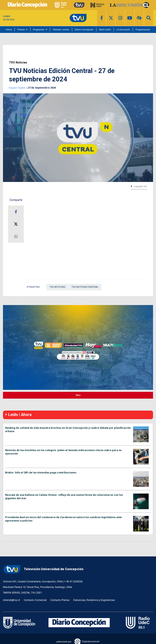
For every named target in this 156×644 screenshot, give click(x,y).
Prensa (21, 30)
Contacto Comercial (35, 600)
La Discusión (123, 30)
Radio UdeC (105, 30)
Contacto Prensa (60, 600)
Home (9, 30)
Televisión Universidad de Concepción (43, 569)
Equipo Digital (17, 88)
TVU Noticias (18, 63)
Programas (39, 30)
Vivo (78, 395)
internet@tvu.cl (11, 600)
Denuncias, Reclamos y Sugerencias (94, 600)
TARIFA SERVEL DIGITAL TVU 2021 (22, 593)
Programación (143, 30)
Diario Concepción (84, 30)
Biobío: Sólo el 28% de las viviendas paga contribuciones (41, 473)
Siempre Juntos (61, 30)
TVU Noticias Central (85, 287)
